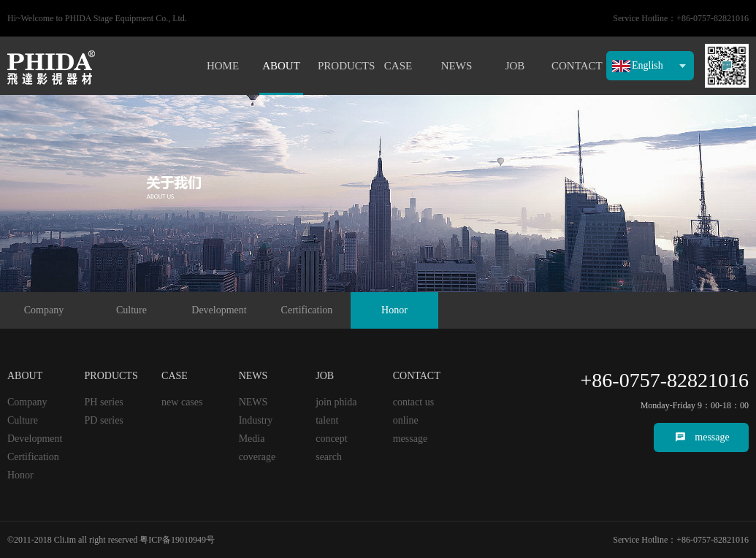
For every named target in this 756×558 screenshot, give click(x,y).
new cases (182, 402)
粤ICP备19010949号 (177, 540)
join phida (336, 402)
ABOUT (281, 66)
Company (44, 310)
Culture (131, 310)
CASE (398, 66)
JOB (515, 66)
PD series (104, 420)
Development (219, 310)
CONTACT (573, 66)
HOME (223, 66)
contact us (413, 402)
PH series (104, 402)
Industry (256, 420)
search (329, 457)
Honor (394, 310)
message (712, 437)
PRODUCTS (340, 66)
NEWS (457, 66)
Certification (307, 310)
